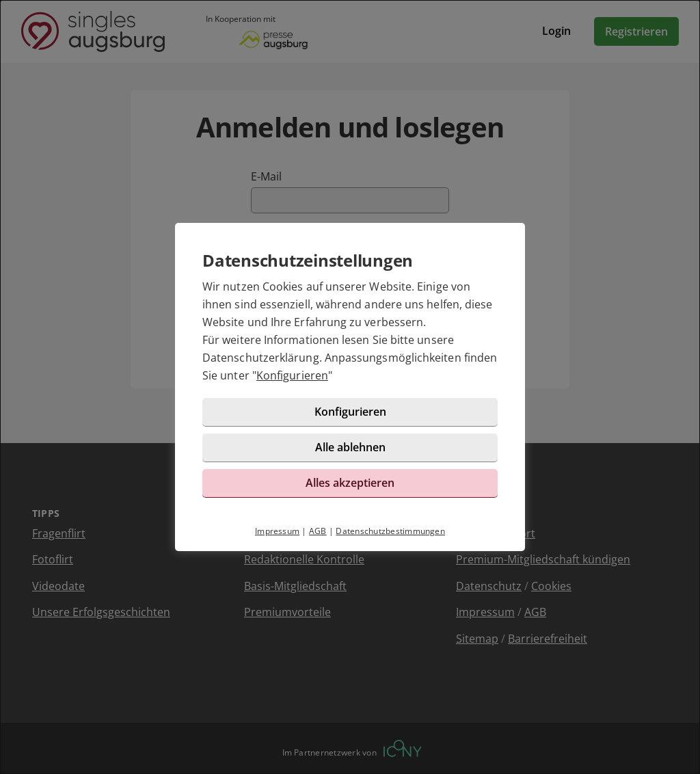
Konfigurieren (292, 375)
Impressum (277, 531)
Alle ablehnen (350, 447)
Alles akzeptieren (350, 483)
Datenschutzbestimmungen (390, 531)
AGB (318, 531)
